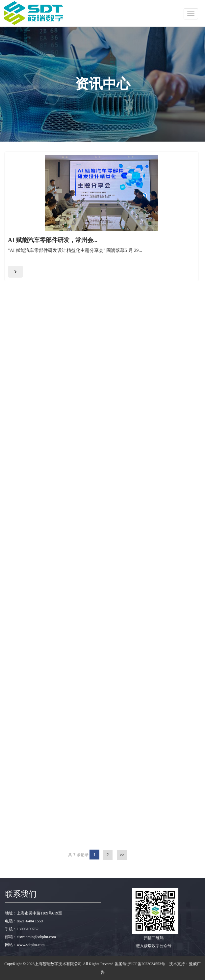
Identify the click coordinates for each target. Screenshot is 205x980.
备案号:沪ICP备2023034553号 (140, 964)
